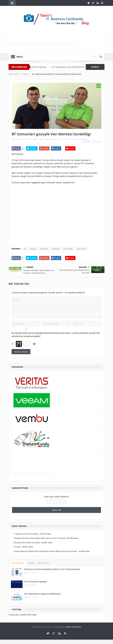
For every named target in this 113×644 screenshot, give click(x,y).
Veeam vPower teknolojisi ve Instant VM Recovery (38, 272)
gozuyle (33, 249)
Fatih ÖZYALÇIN (73, 627)
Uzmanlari (56, 249)
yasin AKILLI (81, 249)
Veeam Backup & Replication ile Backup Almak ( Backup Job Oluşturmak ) (46, 551)
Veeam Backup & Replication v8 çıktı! (74, 271)
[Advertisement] (39, 38)
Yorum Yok (65, 139)
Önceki (28, 267)
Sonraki (84, 267)
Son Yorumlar (44, 563)
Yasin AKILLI (22, 139)
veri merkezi (68, 249)
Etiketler (31, 563)
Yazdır (87, 142)
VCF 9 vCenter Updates (40, 67)
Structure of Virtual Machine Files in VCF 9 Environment (52, 569)
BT (25, 249)
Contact (17, 547)
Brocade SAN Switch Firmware (27, 543)
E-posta (97, 142)
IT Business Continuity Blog (26, 534)
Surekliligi (44, 249)
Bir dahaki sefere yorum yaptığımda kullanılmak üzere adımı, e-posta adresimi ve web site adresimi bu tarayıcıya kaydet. (56, 335)
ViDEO (56, 139)
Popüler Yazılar (18, 563)
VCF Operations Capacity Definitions (72, 67)
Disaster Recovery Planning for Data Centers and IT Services (40, 538)
